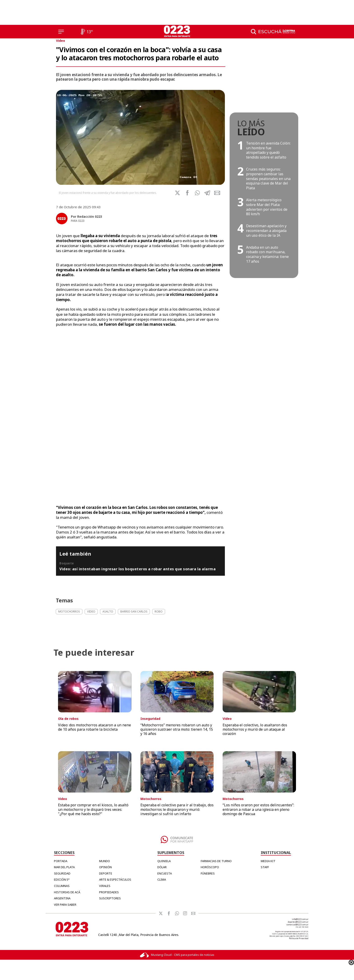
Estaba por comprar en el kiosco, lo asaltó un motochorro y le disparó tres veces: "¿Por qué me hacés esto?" (93, 809)
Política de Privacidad (299, 938)
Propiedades (109, 892)
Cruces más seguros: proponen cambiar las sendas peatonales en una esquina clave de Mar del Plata (268, 179)
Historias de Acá (67, 892)
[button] (197, 193)
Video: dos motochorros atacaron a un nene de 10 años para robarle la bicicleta (94, 727)
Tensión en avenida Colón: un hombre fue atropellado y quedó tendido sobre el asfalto (268, 150)
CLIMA (162, 879)
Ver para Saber (65, 905)
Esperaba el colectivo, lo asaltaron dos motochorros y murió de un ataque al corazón (255, 729)
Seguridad (62, 873)
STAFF (265, 867)
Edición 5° (62, 879)
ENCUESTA (165, 873)
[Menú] (61, 32)
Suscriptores (110, 898)
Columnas (62, 886)
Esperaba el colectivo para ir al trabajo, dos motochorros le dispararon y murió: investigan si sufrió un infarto (177, 809)
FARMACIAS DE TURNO (216, 861)
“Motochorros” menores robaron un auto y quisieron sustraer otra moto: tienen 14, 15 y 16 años (177, 729)
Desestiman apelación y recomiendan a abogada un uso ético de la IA (266, 231)
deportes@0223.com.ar (298, 922)
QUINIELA (164, 861)
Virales (105, 886)
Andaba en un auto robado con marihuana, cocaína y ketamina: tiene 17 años (267, 254)
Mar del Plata (64, 867)
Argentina (62, 898)
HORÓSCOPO (210, 867)
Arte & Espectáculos (115, 879)
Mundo (105, 861)
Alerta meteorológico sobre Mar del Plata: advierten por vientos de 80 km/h (267, 207)
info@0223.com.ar (300, 919)
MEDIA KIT (268, 861)
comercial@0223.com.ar (297, 925)
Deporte (106, 873)
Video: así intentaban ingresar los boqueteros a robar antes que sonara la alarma (137, 569)
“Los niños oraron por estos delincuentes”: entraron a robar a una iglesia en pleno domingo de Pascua (258, 809)
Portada (61, 861)
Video (61, 41)
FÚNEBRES (208, 873)
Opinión (105, 867)
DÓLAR (162, 867)
